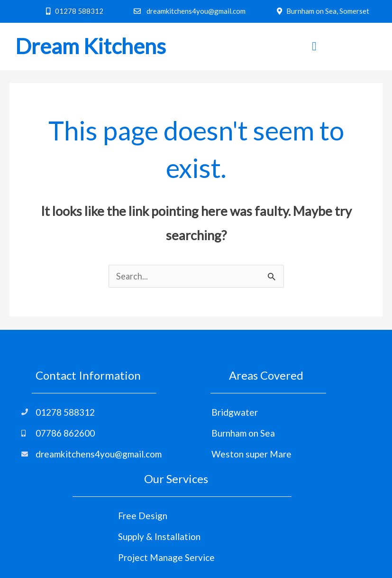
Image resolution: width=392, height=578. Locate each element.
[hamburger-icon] (315, 47)
